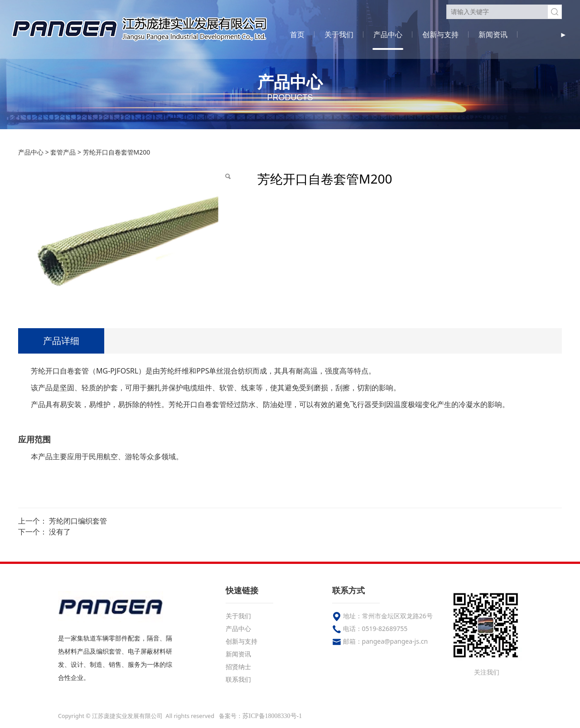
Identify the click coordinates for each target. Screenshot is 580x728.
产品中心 (388, 34)
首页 (297, 34)
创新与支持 (440, 34)
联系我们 (238, 679)
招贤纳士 (238, 667)
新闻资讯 (493, 34)
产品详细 (61, 341)
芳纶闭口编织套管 (78, 521)
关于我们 (339, 34)
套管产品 (63, 152)
